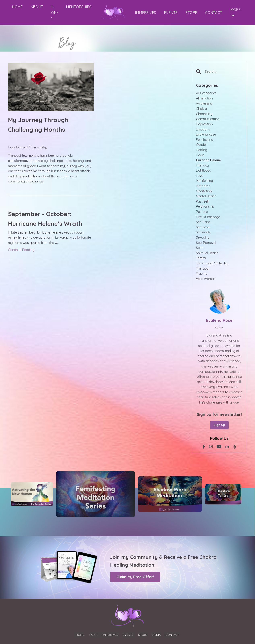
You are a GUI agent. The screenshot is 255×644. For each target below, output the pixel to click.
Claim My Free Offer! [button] (135, 577)
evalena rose (206, 134)
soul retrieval (206, 243)
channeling (204, 114)
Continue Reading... (22, 250)
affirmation (204, 98)
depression (204, 124)
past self (202, 201)
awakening (204, 104)
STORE (191, 13)
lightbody (204, 170)
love (200, 176)
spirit (200, 248)
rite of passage (208, 217)
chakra (201, 109)
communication (208, 119)
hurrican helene (209, 160)
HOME (17, 7)
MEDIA (156, 635)
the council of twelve (212, 263)
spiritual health (207, 253)
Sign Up (219, 425)
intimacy (202, 165)
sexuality (203, 237)
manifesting (204, 181)
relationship (205, 206)
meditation (204, 191)
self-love (203, 227)
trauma (202, 273)
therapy (202, 268)
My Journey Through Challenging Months (38, 125)
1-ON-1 (55, 13)
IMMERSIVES (146, 13)
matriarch (203, 186)
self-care (203, 222)
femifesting (205, 140)
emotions (203, 129)
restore (202, 212)
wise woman (206, 279)
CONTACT (214, 13)
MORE (235, 12)
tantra (201, 258)
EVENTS (171, 13)
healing (202, 150)
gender (201, 145)
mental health (206, 196)
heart (200, 155)
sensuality (204, 232)
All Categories (206, 93)
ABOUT (37, 7)
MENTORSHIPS (79, 7)
